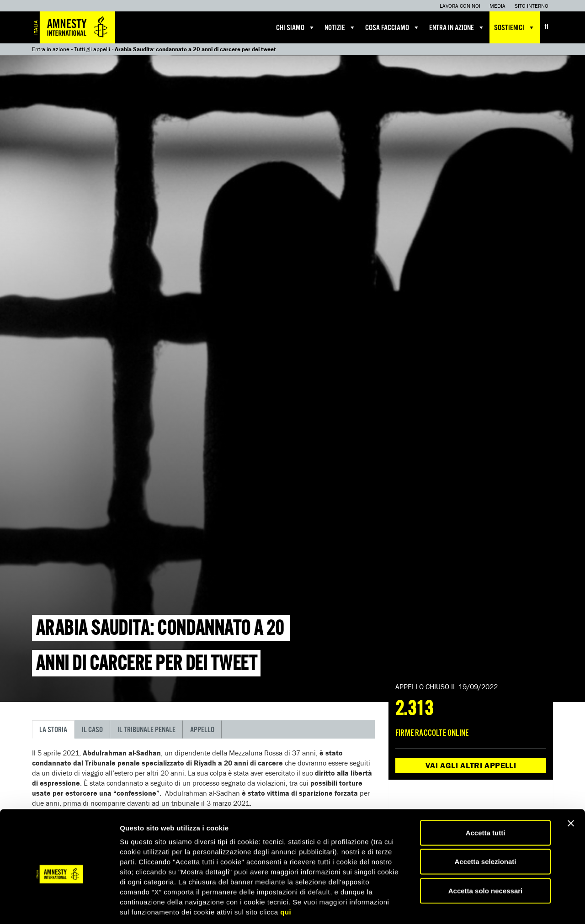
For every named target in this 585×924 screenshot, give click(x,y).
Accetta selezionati (485, 730)
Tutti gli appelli (92, 49)
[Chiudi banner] (571, 692)
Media (497, 6)
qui (286, 780)
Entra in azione (457, 27)
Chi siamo (296, 27)
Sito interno (532, 6)
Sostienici (515, 27)
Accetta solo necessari (486, 759)
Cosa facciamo (393, 27)
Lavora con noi (460, 6)
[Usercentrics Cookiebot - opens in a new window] (59, 817)
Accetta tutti (486, 701)
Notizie (340, 27)
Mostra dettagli (481, 817)
